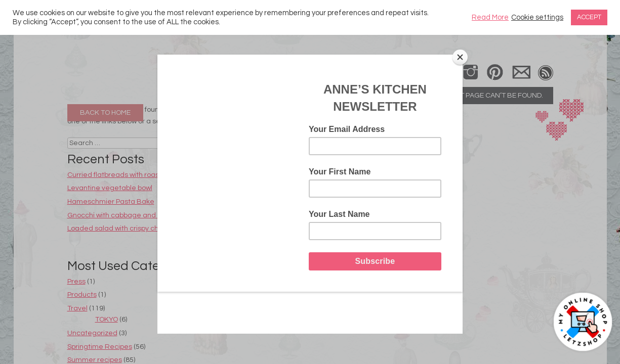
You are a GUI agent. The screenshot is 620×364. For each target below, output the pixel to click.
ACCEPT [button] (589, 17)
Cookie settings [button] (537, 17)
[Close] (460, 57)
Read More (490, 17)
